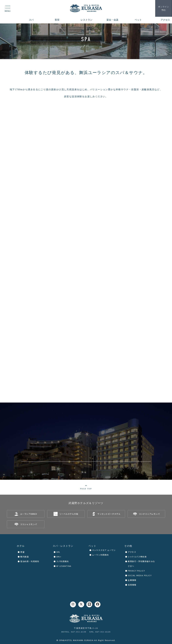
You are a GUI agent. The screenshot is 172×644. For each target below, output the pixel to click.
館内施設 (25, 557)
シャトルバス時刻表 (137, 557)
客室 (22, 552)
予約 (164, 8)
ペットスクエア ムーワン (104, 550)
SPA (58, 552)
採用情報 (132, 585)
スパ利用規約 (62, 561)
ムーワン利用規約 (100, 555)
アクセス (132, 552)
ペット (92, 546)
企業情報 (132, 580)
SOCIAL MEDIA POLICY (140, 575)
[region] (86, 41)
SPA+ (59, 557)
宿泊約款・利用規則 (30, 561)
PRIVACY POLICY (136, 571)
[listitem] (26, 514)
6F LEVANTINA (64, 566)
